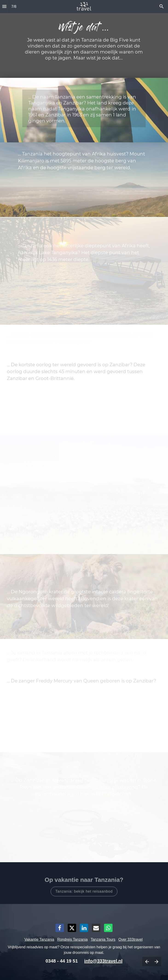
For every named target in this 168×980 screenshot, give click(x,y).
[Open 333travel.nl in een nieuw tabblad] (84, 890)
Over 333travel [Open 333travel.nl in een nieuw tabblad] (131, 939)
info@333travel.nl (103, 961)
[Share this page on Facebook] (60, 928)
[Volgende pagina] (156, 962)
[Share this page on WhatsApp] (108, 928)
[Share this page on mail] (96, 928)
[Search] (162, 7)
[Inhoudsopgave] (4, 7)
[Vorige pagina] (147, 962)
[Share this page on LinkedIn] (84, 928)
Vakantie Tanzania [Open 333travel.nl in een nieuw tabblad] (39, 939)
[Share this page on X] (72, 928)
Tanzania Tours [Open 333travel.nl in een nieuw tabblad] (103, 939)
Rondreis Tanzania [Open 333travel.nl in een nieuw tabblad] (72, 939)
